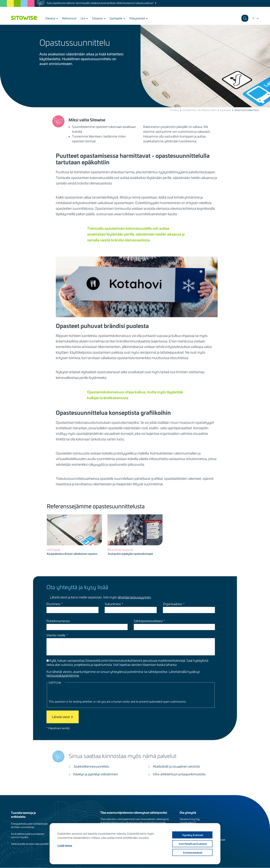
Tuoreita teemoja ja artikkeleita (23, 815)
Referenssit (69, 18)
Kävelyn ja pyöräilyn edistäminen (96, 774)
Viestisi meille (56, 635)
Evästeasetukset (193, 853)
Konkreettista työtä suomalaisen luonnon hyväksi (28, 836)
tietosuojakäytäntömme (63, 675)
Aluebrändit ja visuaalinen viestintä (176, 766)
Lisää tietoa (65, 845)
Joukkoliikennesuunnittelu (91, 766)
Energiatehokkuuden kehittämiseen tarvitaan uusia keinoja (29, 825)
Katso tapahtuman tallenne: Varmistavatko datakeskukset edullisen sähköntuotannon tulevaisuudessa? (100, 3)
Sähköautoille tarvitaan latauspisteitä (30, 844)
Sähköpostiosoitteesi (148, 621)
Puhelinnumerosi (58, 621)
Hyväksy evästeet (192, 835)
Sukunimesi (113, 604)
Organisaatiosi (173, 604)
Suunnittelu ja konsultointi (199, 110)
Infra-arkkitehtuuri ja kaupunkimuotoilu (179, 774)
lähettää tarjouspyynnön (134, 597)
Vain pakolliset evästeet (193, 844)
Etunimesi (53, 604)
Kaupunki (225, 110)
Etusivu (174, 110)
